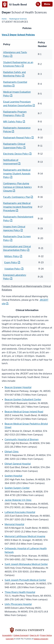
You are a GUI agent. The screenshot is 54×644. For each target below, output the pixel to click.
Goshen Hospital (13, 476)
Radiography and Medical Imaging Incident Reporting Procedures (18, 207)
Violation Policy (13, 269)
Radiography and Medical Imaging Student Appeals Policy (17, 174)
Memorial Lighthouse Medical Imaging (25, 536)
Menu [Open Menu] (47, 4)
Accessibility (7, 635)
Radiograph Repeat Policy (17, 138)
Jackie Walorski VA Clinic (18, 500)
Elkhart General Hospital (18, 464)
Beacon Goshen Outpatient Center (23, 399)
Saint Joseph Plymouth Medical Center (25, 580)
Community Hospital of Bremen (22, 439)
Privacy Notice (46, 635)
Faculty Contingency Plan (17, 197)
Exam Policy (11, 262)
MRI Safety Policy (13, 122)
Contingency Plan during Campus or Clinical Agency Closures (17, 187)
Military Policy (12, 256)
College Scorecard (21, 635)
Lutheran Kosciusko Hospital (20, 512)
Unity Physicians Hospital (18, 604)
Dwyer (24, 12)
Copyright (10, 639)
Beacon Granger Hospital (18, 387)
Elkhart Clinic (12, 452)
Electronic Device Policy (16, 154)
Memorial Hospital (14, 524)
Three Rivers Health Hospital (20, 592)
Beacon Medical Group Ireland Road (24, 412)
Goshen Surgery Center (17, 488)
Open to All (34, 635)
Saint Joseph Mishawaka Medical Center (26, 564)
